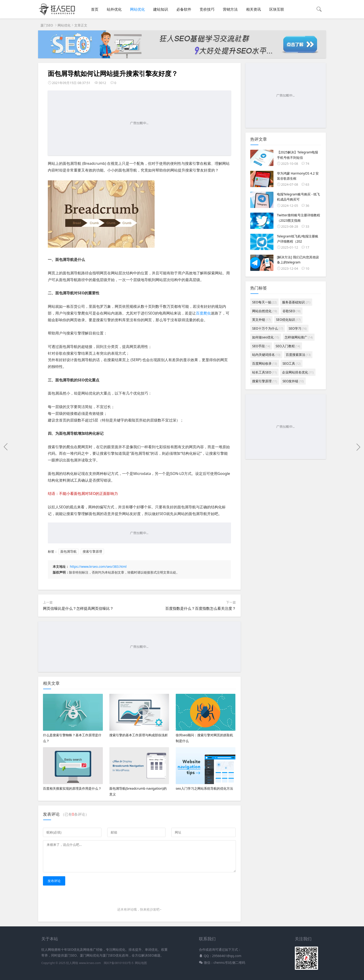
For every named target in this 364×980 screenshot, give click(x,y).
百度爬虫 (203, 313)
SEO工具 (291, 363)
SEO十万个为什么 (268, 328)
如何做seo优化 (266, 337)
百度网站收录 (265, 363)
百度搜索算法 (298, 355)
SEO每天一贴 (264, 302)
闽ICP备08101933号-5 (119, 963)
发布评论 (54, 881)
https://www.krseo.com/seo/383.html (98, 566)
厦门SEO (47, 25)
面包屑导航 (68, 551)
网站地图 (141, 963)
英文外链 (261, 320)
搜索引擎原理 (92, 551)
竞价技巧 (207, 9)
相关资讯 (253, 9)
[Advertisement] (139, 123)
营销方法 (230, 9)
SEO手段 (261, 346)
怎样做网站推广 (299, 337)
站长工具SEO (264, 372)
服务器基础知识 (296, 302)
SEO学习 (297, 328)
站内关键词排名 (266, 355)
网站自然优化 (265, 311)
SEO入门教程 (288, 346)
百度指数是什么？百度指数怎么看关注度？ (201, 608)
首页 (95, 9)
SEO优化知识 (288, 320)
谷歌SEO (291, 311)
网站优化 (137, 9)
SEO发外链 (293, 381)
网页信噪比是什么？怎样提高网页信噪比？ (78, 608)
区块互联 (277, 9)
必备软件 (184, 9)
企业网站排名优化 (298, 372)
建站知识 (161, 9)
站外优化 (114, 9)
